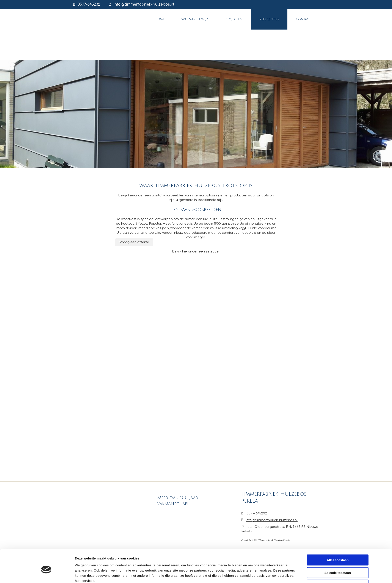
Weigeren (338, 521)
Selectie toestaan (338, 509)
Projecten (234, 19)
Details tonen (251, 530)
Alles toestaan (338, 496)
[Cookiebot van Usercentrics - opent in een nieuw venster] (46, 531)
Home (160, 19)
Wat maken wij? (195, 19)
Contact (303, 19)
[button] (134, 242)
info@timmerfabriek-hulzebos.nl (144, 4)
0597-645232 (89, 4)
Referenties (269, 19)
